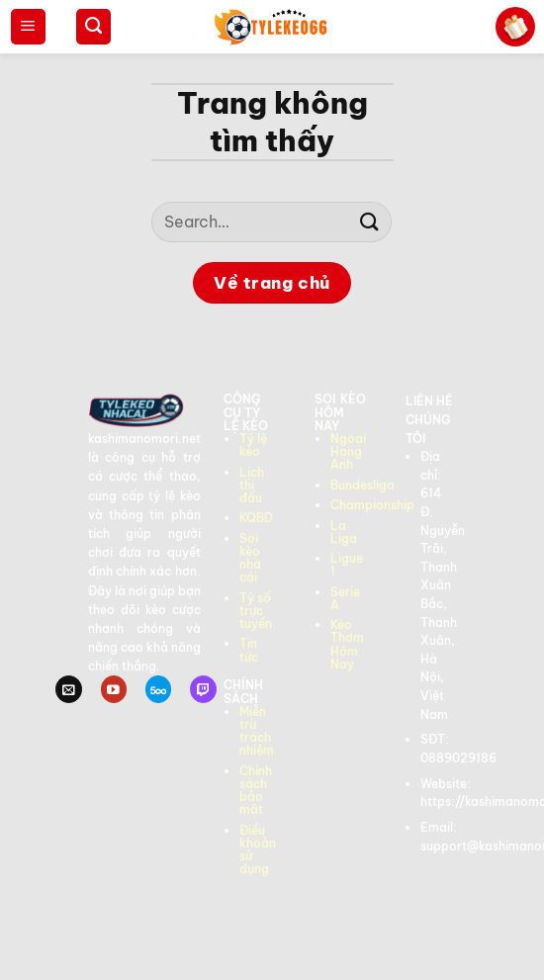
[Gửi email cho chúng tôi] (68, 689)
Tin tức (249, 650)
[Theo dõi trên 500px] (158, 689)
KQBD (256, 518)
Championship (372, 505)
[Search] (93, 27)
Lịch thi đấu (252, 485)
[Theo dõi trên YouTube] (114, 689)
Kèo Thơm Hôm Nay (347, 644)
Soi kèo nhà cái (250, 558)
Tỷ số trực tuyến (256, 611)
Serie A (345, 598)
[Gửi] (369, 222)
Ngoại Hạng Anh (348, 451)
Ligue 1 (347, 565)
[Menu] (28, 27)
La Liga (344, 532)
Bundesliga (363, 485)
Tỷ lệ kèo (253, 445)
